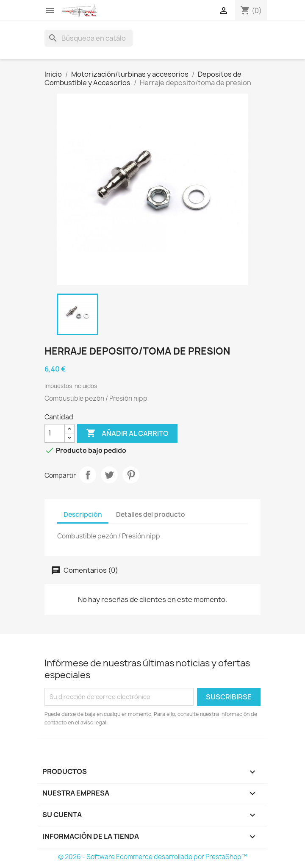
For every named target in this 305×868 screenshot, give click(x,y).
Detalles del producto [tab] (151, 514)
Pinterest (131, 475)
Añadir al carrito (127, 433)
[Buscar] (89, 38)
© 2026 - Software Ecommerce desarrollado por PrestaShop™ (153, 857)
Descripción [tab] (83, 514)
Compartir (88, 475)
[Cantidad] (55, 433)
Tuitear (109, 475)
